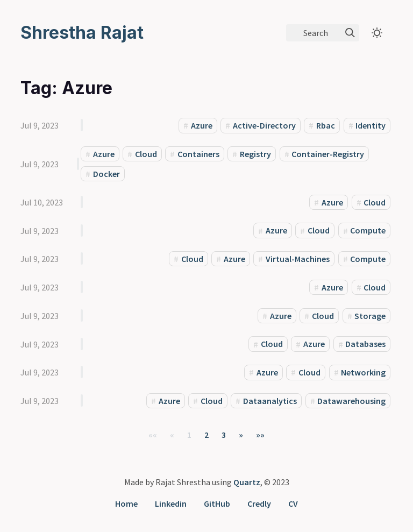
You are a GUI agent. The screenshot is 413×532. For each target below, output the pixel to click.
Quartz (247, 482)
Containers (198, 154)
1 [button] (189, 435)
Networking (363, 372)
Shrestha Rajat (82, 33)
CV (293, 503)
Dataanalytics (270, 401)
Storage (370, 316)
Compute (368, 231)
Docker (106, 174)
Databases (365, 344)
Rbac (326, 125)
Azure (202, 125)
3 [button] (224, 435)
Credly (259, 503)
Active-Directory (264, 125)
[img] (350, 33)
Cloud (146, 154)
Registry (255, 154)
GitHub (217, 503)
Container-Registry (328, 154)
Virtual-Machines (298, 259)
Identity (371, 125)
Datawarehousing (351, 401)
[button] (153, 435)
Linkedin (171, 503)
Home (126, 503)
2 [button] (206, 435)
